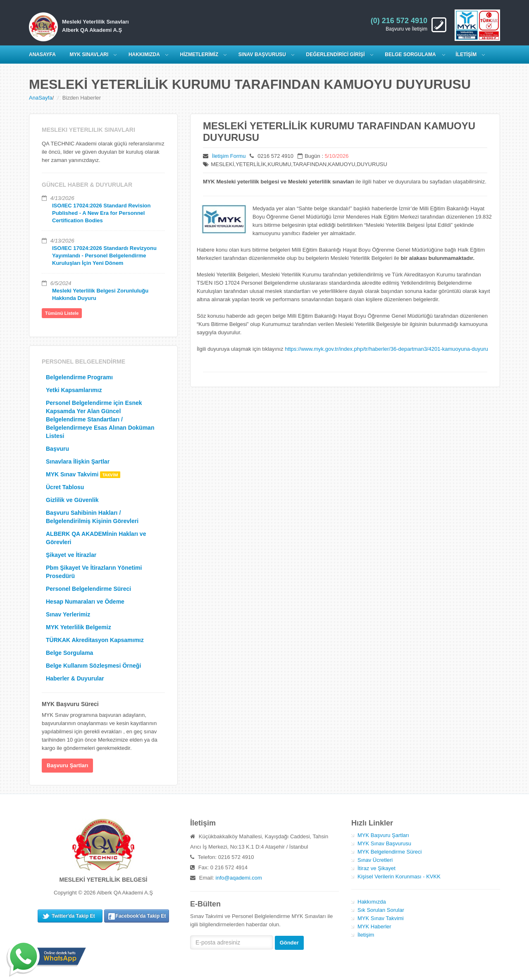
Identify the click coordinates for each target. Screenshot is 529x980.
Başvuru (57, 449)
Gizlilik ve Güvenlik (72, 500)
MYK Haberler (374, 926)
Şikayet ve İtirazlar (71, 555)
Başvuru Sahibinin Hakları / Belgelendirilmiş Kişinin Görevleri (92, 517)
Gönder (289, 943)
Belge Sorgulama (411, 55)
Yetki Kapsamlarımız (74, 390)
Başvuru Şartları (67, 765)
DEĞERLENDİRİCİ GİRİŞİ (336, 55)
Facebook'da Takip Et (141, 916)
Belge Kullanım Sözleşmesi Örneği (93, 666)
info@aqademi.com (239, 878)
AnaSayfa (41, 98)
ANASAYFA (42, 55)
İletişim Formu (229, 156)
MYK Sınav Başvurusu (384, 843)
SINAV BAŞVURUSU (262, 55)
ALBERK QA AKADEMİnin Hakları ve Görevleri (96, 538)
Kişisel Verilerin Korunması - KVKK (399, 877)
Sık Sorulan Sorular (381, 910)
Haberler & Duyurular (75, 678)
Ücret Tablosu (65, 487)
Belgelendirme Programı (79, 377)
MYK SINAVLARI (89, 55)
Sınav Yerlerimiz (68, 614)
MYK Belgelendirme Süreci (390, 852)
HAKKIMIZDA (144, 55)
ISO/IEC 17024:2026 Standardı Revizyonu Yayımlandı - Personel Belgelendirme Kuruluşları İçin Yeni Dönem (104, 256)
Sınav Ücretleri (375, 860)
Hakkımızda (372, 902)
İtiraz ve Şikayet (376, 868)
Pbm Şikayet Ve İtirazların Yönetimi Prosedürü (94, 572)
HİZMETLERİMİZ (199, 55)
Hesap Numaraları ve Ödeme (85, 602)
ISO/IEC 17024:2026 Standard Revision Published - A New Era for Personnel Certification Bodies (101, 213)
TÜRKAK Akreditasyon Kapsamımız (95, 640)
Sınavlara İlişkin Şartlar (78, 461)
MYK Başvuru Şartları (383, 835)
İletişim (366, 935)
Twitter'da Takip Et (73, 916)
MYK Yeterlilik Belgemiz (79, 627)
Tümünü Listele (62, 313)
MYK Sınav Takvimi (83, 475)
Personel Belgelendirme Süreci (88, 589)
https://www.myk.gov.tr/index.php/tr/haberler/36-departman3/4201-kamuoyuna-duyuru (386, 349)
